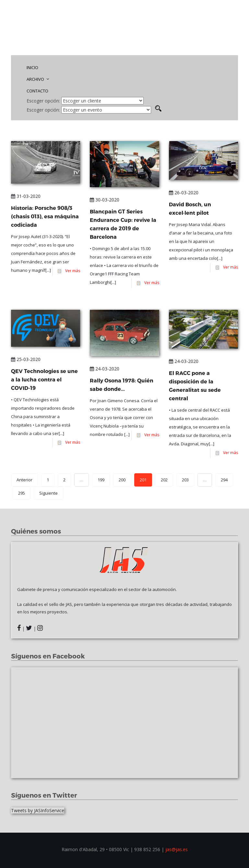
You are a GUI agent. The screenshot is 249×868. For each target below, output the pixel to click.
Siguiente (48, 493)
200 (122, 480)
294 (224, 480)
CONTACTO (37, 91)
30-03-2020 (105, 200)
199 (101, 480)
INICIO (32, 67)
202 (164, 480)
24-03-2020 (105, 369)
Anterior (24, 480)
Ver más (72, 271)
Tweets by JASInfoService (38, 810)
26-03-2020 (184, 193)
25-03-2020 (26, 359)
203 (185, 480)
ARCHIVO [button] (38, 79)
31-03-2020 (26, 196)
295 (22, 493)
